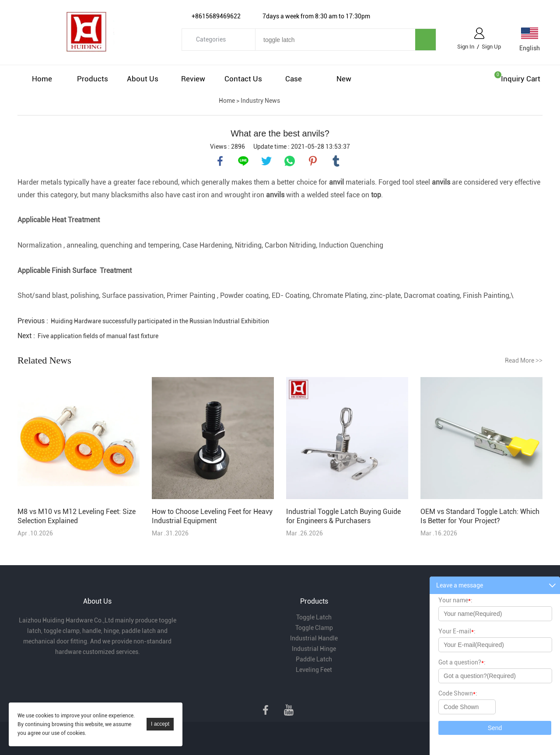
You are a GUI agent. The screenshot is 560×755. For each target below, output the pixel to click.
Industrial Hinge (314, 649)
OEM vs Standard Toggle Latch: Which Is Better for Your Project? (480, 516)
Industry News (260, 101)
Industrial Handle (314, 638)
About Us (143, 79)
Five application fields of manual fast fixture (98, 336)
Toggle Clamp (314, 628)
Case (294, 79)
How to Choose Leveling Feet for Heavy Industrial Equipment (212, 516)
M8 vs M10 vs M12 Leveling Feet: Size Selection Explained (77, 516)
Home (42, 79)
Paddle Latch (314, 659)
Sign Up (491, 47)
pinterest (313, 161)
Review (193, 79)
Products (93, 79)
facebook (220, 161)
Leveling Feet (314, 670)
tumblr (336, 161)
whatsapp (290, 161)
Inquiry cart (521, 79)
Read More (524, 360)
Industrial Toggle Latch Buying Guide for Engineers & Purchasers (343, 516)
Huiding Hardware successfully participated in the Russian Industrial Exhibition (160, 321)
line (243, 161)
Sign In (466, 47)
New (344, 79)
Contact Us (243, 79)
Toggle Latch (314, 617)
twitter (266, 161)
